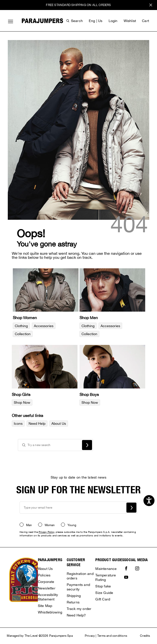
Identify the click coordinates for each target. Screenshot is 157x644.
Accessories (44, 326)
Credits (145, 636)
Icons (18, 423)
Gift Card (103, 599)
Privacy (90, 636)
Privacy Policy (46, 532)
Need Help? (76, 615)
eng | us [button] (96, 21)
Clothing (21, 326)
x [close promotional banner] (151, 6)
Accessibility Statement (48, 597)
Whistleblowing (50, 612)
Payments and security (78, 587)
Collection (23, 334)
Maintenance (106, 569)
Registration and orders (80, 576)
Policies (44, 575)
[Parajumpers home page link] (43, 21)
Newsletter (47, 588)
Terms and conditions (112, 636)
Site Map (45, 606)
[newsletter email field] (78, 508)
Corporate (46, 582)
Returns (73, 602)
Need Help (37, 423)
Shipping (74, 596)
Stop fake (103, 586)
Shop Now (22, 402)
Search (87, 445)
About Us (59, 423)
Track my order (79, 609)
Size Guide (104, 593)
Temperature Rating (106, 577)
